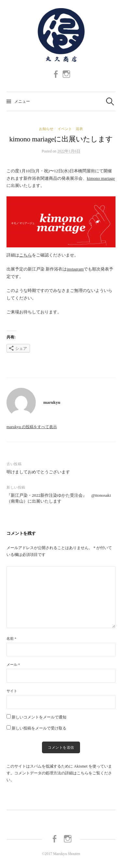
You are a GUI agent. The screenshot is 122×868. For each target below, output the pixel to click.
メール (13, 664)
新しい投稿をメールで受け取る (39, 728)
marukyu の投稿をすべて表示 (32, 427)
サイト (12, 691)
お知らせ (46, 129)
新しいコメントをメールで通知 (39, 717)
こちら (26, 255)
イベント (65, 129)
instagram (75, 269)
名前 (11, 638)
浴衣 (79, 129)
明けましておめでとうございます (38, 472)
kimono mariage (101, 178)
